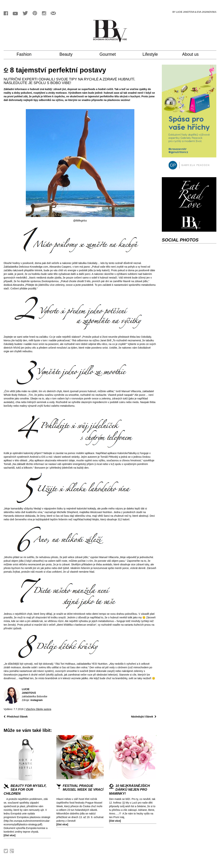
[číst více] (10, 835)
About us (194, 54)
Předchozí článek (16, 717)
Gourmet (111, 54)
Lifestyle (154, 54)
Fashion (28, 54)
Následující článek (144, 717)
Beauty (69, 54)
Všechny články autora (38, 709)
